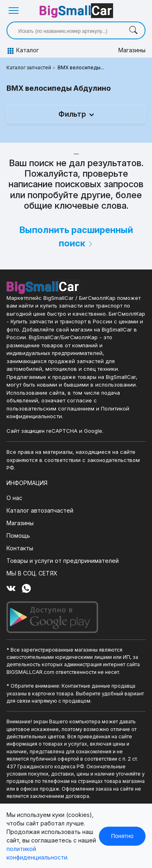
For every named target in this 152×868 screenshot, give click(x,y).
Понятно (122, 836)
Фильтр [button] (73, 114)
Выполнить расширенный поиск (76, 236)
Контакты (20, 548)
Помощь (18, 536)
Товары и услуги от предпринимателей (63, 561)
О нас (14, 498)
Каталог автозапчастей (40, 510)
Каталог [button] (20, 50)
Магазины (132, 50)
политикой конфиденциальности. (37, 853)
